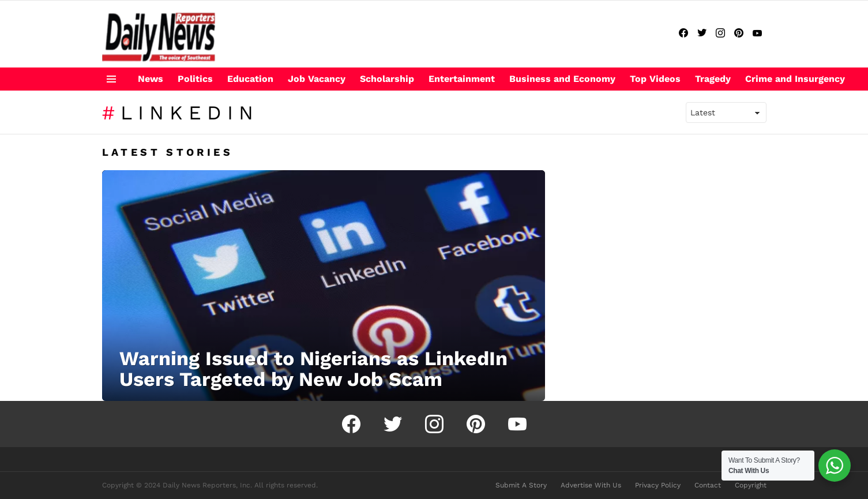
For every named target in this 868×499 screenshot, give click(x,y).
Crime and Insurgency (795, 79)
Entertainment (462, 79)
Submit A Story (521, 485)
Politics (195, 79)
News (151, 79)
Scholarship (387, 79)
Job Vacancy (317, 79)
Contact (708, 485)
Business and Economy (562, 79)
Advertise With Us (591, 485)
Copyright (751, 485)
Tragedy (713, 79)
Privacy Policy (658, 485)
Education (250, 79)
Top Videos (655, 79)
